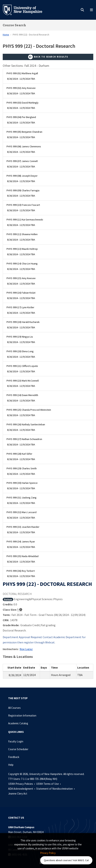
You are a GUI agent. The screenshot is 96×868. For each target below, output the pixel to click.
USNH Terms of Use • (49, 784)
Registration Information (22, 716)
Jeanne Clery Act (18, 794)
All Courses (14, 708)
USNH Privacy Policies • (22, 784)
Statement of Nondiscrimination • (56, 789)
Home (6, 35)
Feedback (14, 757)
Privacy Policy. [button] (48, 853)
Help (11, 765)
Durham (8, 599)
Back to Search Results (48, 57)
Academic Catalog (18, 723)
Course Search (14, 25)
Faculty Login (16, 741)
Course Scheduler (18, 749)
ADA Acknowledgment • (22, 789)
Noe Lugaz (26, 649)
